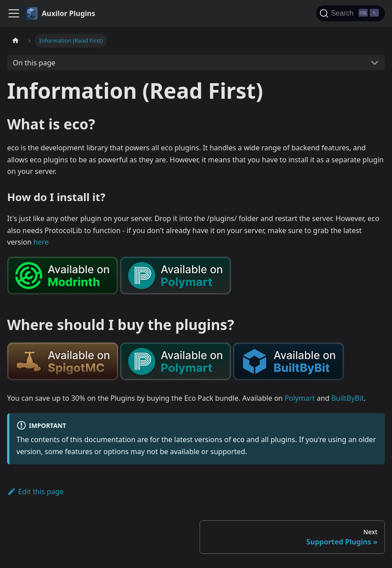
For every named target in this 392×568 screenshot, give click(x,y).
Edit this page (35, 491)
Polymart (300, 398)
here (41, 242)
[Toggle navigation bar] (14, 13)
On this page (34, 63)
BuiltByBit (347, 398)
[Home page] (16, 41)
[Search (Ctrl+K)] (350, 13)
